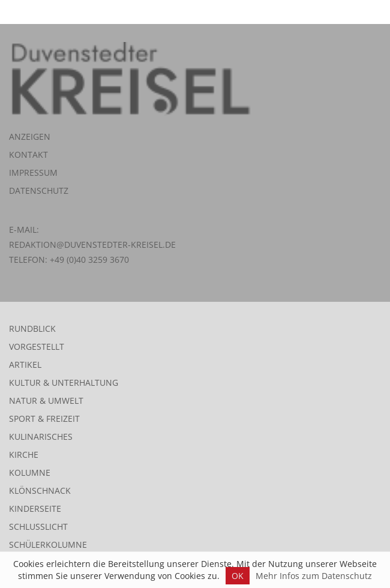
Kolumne (30, 472)
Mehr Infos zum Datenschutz (314, 576)
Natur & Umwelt (46, 400)
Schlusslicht (38, 526)
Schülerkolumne (48, 544)
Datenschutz (39, 190)
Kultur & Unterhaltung (64, 382)
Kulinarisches (41, 436)
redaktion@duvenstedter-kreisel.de (92, 244)
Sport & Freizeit (44, 418)
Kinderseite (35, 508)
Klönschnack (40, 490)
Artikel (25, 364)
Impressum (33, 172)
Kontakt (28, 154)
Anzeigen (30, 136)
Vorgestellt (37, 346)
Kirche (24, 454)
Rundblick (32, 328)
